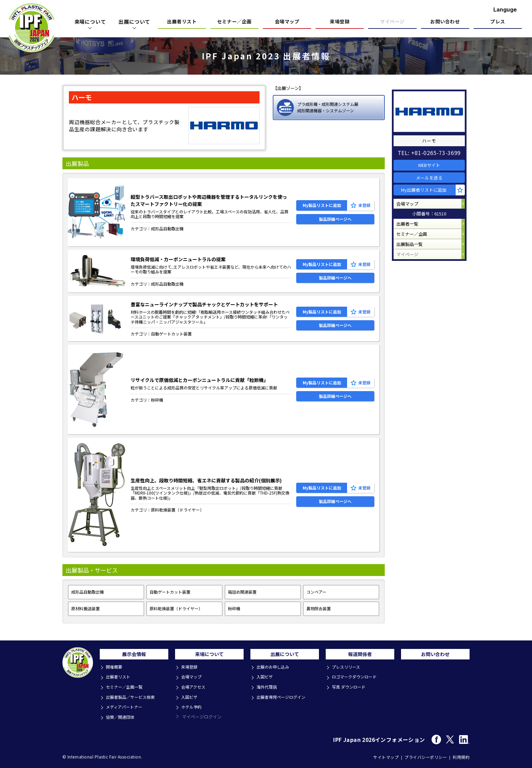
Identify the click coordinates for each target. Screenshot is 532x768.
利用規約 (461, 755)
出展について (134, 22)
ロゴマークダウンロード (357, 679)
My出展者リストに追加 (428, 194)
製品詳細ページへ (335, 221)
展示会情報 (134, 656)
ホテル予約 (193, 706)
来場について (90, 22)
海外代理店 (268, 688)
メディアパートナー (126, 706)
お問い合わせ (445, 22)
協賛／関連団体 (122, 716)
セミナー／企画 (234, 22)
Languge (505, 9)
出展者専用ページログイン (284, 697)
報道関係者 (360, 656)
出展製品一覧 (413, 260)
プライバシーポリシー (426, 755)
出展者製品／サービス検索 (133, 697)
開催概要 (115, 670)
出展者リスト (182, 22)
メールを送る (432, 178)
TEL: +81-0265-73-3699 (432, 148)
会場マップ (287, 22)
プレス (498, 22)
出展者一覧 (410, 234)
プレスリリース (348, 670)
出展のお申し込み (275, 670)
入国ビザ (191, 697)
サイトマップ (386, 755)
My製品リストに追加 (322, 203)
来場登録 (340, 22)
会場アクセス (195, 688)
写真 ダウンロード (351, 688)
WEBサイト (432, 162)
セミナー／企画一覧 (126, 688)
